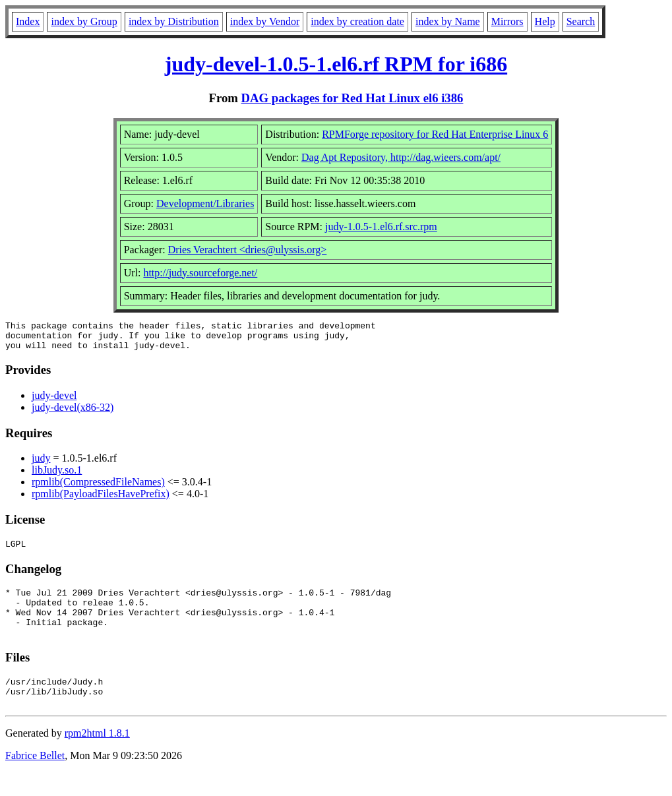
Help (545, 21)
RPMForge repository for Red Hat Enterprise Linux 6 (435, 134)
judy (41, 464)
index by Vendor (265, 21)
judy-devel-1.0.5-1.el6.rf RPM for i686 (336, 64)
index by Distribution (174, 21)
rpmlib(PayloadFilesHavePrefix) (101, 500)
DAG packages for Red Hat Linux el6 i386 (352, 98)
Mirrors (507, 21)
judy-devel (54, 401)
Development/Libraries (205, 203)
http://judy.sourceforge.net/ (200, 273)
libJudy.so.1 (57, 476)
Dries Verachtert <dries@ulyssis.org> (248, 250)
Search (581, 21)
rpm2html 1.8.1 (97, 757)
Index (28, 21)
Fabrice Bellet (35, 779)
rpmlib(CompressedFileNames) (98, 488)
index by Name (448, 21)
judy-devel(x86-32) (73, 413)
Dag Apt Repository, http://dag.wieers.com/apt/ (401, 157)
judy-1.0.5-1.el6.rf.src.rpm (381, 227)
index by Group (84, 21)
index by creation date (357, 21)
